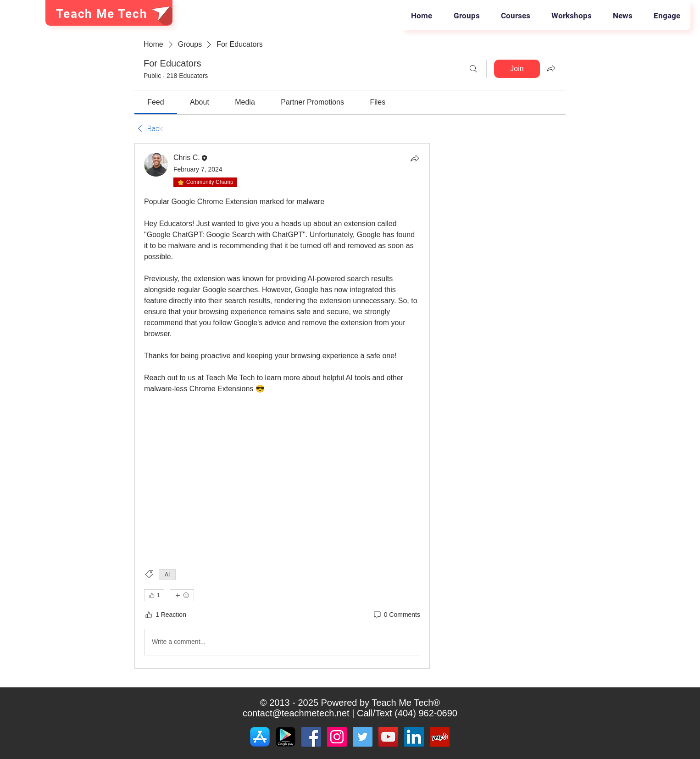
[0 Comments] (396, 615)
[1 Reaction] (165, 615)
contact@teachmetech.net (296, 713)
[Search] (473, 69)
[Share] (415, 158)
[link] (156, 102)
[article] (282, 406)
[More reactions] (182, 595)
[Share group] (551, 68)
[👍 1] (154, 595)
